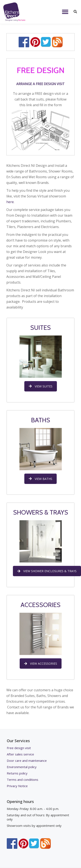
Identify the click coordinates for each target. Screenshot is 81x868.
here (10, 202)
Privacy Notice (17, 786)
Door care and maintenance (27, 761)
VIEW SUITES (41, 386)
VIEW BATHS (40, 479)
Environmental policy (22, 767)
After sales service (20, 754)
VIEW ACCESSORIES (41, 664)
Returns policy (17, 773)
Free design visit (19, 748)
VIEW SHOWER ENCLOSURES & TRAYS (47, 571)
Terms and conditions (23, 780)
